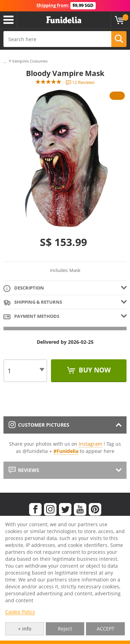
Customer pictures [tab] (39, 425)
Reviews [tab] (24, 470)
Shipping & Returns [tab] (33, 302)
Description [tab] (24, 288)
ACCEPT (106, 629)
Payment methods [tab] (31, 317)
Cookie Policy (20, 612)
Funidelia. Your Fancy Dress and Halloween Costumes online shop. (64, 20)
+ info (25, 629)
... (5, 61)
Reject (65, 629)
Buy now (94, 370)
